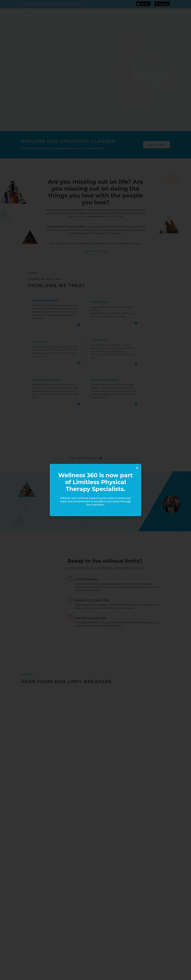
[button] (137, 468)
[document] (95, 490)
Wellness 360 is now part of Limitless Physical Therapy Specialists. (95, 482)
